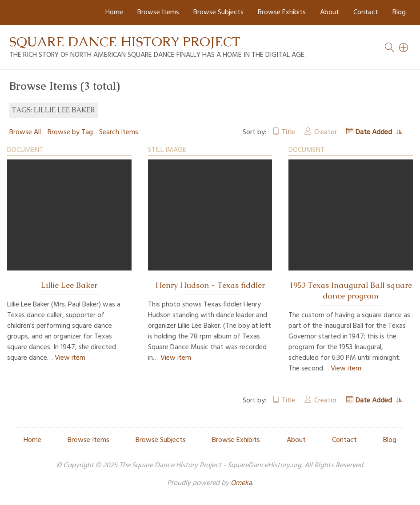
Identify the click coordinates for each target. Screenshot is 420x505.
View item (70, 358)
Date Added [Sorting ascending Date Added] (375, 132)
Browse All (25, 132)
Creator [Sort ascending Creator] (326, 132)
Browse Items (158, 12)
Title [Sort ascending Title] (288, 132)
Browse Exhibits (282, 12)
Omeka (241, 483)
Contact (366, 12)
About (330, 12)
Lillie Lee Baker (69, 285)
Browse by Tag (70, 132)
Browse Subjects (218, 12)
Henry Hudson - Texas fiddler (210, 285)
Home (114, 12)
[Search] (404, 48)
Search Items (119, 132)
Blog (399, 12)
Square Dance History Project (125, 42)
